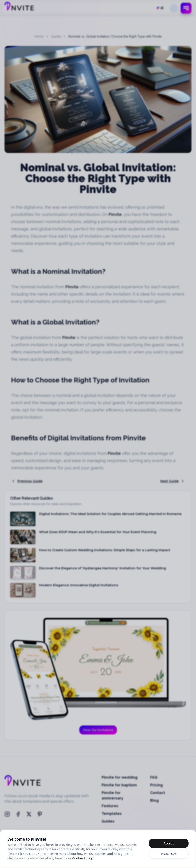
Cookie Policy (82, 858)
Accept (169, 843)
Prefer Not (169, 854)
